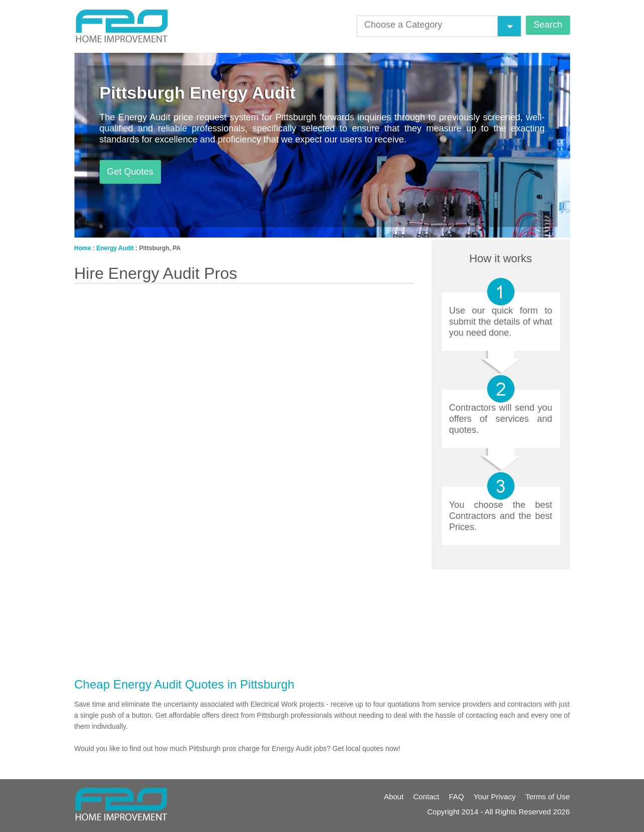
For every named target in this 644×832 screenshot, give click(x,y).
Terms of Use (547, 797)
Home (83, 248)
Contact (426, 797)
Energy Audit (115, 248)
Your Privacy (495, 797)
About (394, 797)
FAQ (456, 797)
